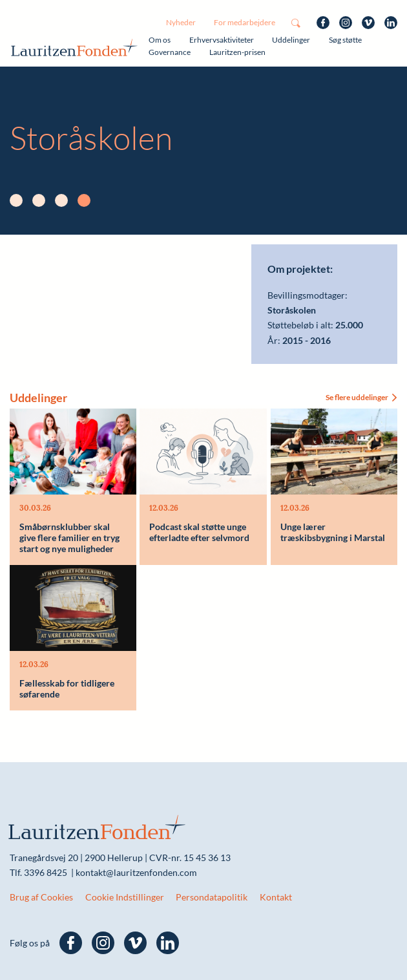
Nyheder (181, 22)
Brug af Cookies (41, 897)
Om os (160, 40)
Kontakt (276, 897)
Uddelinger (291, 40)
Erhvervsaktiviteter (222, 40)
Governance (170, 52)
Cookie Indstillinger (125, 897)
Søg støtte (345, 40)
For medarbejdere (245, 22)
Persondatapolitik (212, 897)
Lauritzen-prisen (237, 52)
